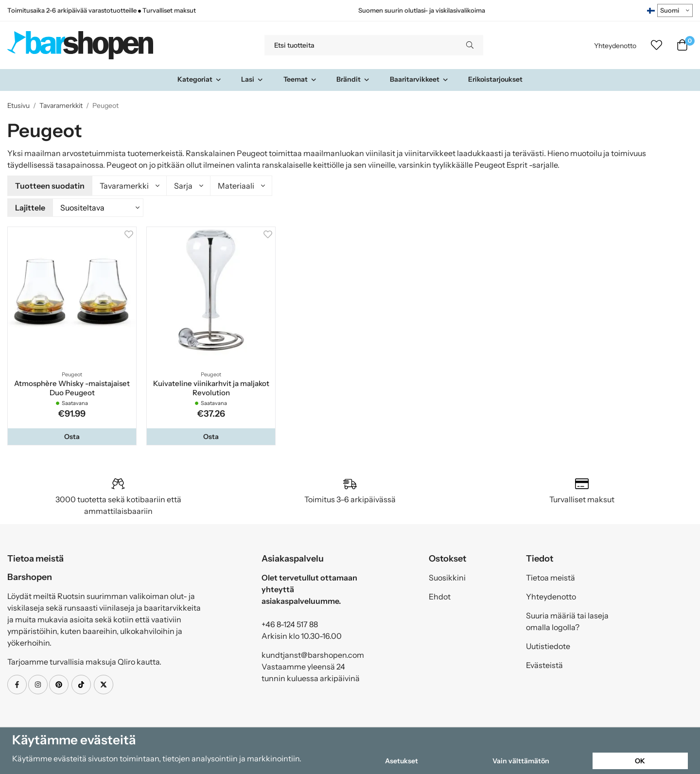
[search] (470, 45)
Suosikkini (447, 576)
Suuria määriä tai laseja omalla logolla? (567, 620)
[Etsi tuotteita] (360, 45)
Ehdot (440, 595)
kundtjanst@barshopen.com (313, 653)
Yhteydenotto (615, 46)
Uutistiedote (548, 645)
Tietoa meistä (551, 576)
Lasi (252, 79)
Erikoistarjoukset (495, 79)
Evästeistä (544, 664)
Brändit (353, 79)
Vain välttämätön (521, 761)
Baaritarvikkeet (419, 79)
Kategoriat (200, 79)
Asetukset (402, 761)
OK (640, 761)
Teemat (300, 79)
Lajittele (30, 207)
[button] (72, 435)
